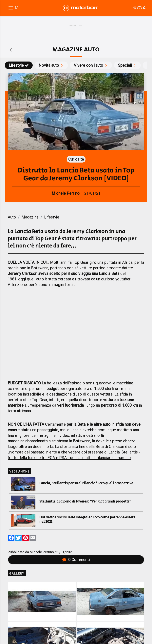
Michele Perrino (42, 552)
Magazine (30, 217)
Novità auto (51, 65)
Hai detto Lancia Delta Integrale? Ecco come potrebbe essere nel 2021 (87, 520)
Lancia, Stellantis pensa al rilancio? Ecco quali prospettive (86, 483)
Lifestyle (19, 65)
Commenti (76, 560)
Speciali (127, 65)
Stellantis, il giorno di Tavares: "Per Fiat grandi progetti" (85, 502)
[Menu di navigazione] (16, 8)
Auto (12, 217)
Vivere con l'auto (91, 65)
